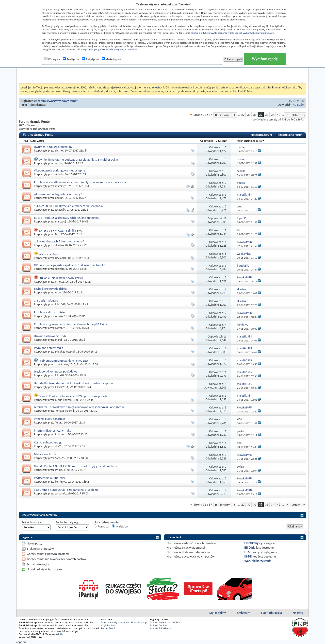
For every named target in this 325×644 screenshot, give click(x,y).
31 (255, 115)
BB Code (250, 548)
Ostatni (298, 115)
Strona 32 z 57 (203, 115)
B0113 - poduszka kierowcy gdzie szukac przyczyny (66, 218)
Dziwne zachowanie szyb (50, 336)
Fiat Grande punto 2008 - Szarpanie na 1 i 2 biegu (66, 490)
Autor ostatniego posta (251, 141)
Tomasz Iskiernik (65, 411)
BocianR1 (61, 258)
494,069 (298, 105)
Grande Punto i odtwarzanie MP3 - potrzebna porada (73, 396)
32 (261, 115)
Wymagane (52, 59)
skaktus (60, 245)
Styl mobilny (218, 613)
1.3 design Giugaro (46, 300)
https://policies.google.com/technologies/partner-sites (107, 49)
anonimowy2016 (65, 364)
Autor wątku (37, 141)
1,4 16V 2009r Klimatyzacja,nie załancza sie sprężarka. (69, 206)
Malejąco (120, 526)
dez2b (59, 446)
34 (273, 115)
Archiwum (243, 613)
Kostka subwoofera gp (48, 442)
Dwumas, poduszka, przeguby (53, 147)
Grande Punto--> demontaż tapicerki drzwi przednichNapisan (73, 383)
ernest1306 (62, 282)
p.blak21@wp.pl (65, 352)
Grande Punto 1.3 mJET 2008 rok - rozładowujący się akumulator (76, 466)
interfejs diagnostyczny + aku (53, 431)
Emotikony (251, 543)
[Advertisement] (162, 71)
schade (59, 174)
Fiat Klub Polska (271, 613)
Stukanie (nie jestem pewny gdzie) (61, 278)
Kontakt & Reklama (160, 628)
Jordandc (61, 493)
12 (225, 218)
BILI (57, 234)
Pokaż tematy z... (33, 522)
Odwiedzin (221, 141)
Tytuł (25, 141)
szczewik (60, 210)
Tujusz (59, 423)
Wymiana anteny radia (49, 348)
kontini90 (61, 328)
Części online (108, 625)
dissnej (59, 151)
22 (243, 115)
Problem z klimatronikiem (51, 312)
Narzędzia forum (261, 135)
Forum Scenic (109, 628)
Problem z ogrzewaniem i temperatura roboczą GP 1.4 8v (71, 324)
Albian (59, 316)
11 (225, 337)
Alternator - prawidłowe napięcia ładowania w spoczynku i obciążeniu (79, 407)
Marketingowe (112, 59)
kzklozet (60, 434)
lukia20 (59, 375)
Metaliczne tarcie (45, 454)
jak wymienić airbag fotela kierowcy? (58, 194)
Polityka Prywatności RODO (165, 622)
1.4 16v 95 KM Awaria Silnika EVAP (61, 230)
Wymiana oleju (48, 254)
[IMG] (248, 556)
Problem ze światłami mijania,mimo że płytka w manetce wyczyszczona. (80, 182)
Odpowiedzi (207, 141)
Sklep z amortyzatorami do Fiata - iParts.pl (124, 622)
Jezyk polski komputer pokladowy (56, 371)
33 (267, 115)
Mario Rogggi (63, 400)
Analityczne (71, 59)
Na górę (298, 613)
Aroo (58, 292)
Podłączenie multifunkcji (50, 478)
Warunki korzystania (258, 561)
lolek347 (60, 304)
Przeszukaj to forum (289, 135)
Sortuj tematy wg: (67, 522)
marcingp (61, 186)
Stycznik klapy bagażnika (50, 419)
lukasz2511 (62, 387)
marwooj (61, 221)
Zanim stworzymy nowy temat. (58, 101)
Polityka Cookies (159, 625)
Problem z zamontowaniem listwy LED (63, 361)
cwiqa (59, 470)
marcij (59, 340)
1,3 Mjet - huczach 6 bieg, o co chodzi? (59, 241)
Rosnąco (101, 526)
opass (59, 163)
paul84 (59, 198)
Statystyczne (90, 59)
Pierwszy (222, 115)
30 (249, 115)
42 (279, 115)
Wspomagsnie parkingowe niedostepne (59, 170)
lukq (24, 105)
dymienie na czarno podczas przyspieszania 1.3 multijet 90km (78, 160)
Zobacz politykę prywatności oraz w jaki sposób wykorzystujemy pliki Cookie (232, 33)
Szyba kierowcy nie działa (50, 289)
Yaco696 (60, 458)
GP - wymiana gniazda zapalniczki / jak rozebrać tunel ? (70, 265)
